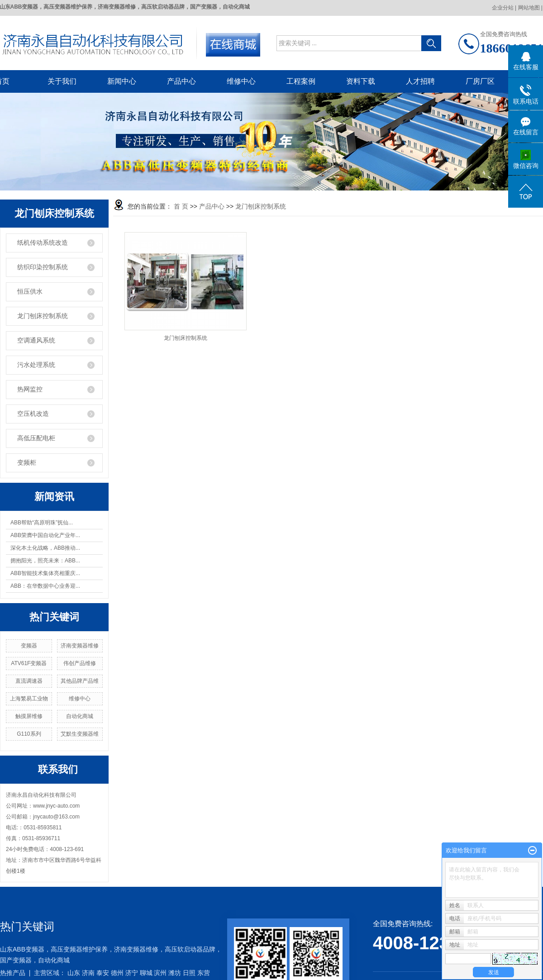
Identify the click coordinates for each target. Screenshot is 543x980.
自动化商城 (80, 716)
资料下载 (361, 81)
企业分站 (503, 8)
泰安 (103, 973)
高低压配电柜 (36, 438)
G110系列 (29, 734)
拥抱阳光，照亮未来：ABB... (45, 561)
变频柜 (27, 463)
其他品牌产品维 (80, 681)
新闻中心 (122, 81)
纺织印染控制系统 (43, 267)
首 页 (181, 206)
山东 (74, 973)
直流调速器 (29, 681)
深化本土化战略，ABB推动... (45, 548)
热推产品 (13, 973)
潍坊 (175, 973)
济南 (88, 973)
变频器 (29, 646)
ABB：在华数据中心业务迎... (45, 586)
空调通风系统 (36, 340)
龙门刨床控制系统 (43, 316)
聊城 (146, 973)
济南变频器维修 (80, 646)
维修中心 (241, 81)
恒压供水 (30, 292)
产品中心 (181, 81)
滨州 (160, 973)
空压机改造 (33, 414)
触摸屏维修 (29, 716)
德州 (117, 973)
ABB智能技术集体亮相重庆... (45, 573)
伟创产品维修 (80, 663)
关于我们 (62, 81)
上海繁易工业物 (29, 699)
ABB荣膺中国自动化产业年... (45, 535)
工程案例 (301, 81)
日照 (189, 973)
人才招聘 (420, 81)
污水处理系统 (36, 365)
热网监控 (30, 389)
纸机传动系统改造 (43, 243)
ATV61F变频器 (29, 663)
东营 (204, 973)
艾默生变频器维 (80, 734)
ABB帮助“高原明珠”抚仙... (42, 523)
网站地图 (529, 8)
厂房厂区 (480, 81)
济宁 (132, 973)
